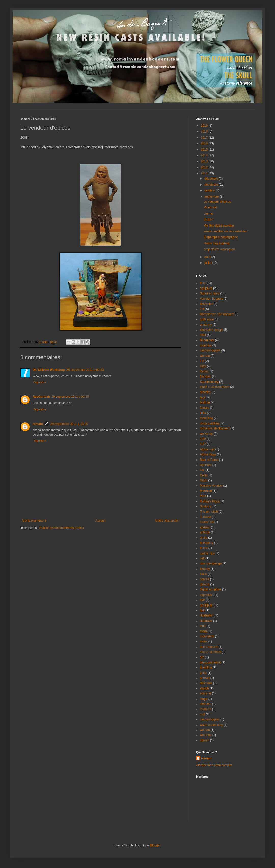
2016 (205, 143)
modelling (206, 418)
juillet (208, 263)
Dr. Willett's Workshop (49, 370)
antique (205, 532)
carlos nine (207, 553)
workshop (206, 434)
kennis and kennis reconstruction (226, 231)
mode (204, 631)
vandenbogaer (210, 719)
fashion (205, 402)
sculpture (206, 288)
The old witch (209, 512)
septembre (212, 196)
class (203, 574)
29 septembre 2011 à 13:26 (69, 424)
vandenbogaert (210, 350)
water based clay (211, 725)
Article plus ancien (167, 521)
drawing (205, 392)
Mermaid (206, 491)
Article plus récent (34, 521)
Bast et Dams (209, 460)
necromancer (209, 647)
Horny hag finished (216, 243)
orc (202, 657)
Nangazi (205, 376)
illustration (207, 615)
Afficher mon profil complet (214, 765)
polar (203, 673)
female (204, 408)
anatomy (206, 325)
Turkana (205, 517)
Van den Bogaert (211, 299)
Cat (202, 470)
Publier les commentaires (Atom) (62, 528)
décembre (212, 179)
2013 (205, 161)
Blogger (155, 845)
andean (205, 527)
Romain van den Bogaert (217, 314)
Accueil (100, 521)
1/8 (202, 361)
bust (203, 283)
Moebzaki (210, 207)
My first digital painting (219, 226)
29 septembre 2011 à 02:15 (70, 397)
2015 (205, 150)
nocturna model (210, 652)
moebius (206, 345)
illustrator (206, 621)
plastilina (206, 667)
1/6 (202, 309)
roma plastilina (210, 423)
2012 (205, 167)
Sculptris (206, 506)
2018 (205, 131)
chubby (205, 569)
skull (203, 335)
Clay (203, 366)
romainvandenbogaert (215, 428)
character (206, 304)
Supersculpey (209, 382)
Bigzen (208, 219)
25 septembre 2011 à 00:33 (85, 370)
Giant (204, 480)
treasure (205, 709)
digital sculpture (210, 589)
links (203, 413)
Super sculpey (210, 293)
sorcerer (205, 693)
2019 (205, 126)
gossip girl (207, 605)
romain (38, 424)
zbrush (204, 740)
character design (211, 330)
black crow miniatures (215, 387)
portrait (205, 678)
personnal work (210, 662)
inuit (203, 626)
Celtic (204, 475)
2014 (205, 155)
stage (204, 699)
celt (202, 558)
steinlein (205, 704)
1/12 (203, 444)
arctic (204, 538)
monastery (207, 636)
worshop (206, 735)
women (205, 356)
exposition (207, 595)
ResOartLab (41, 397)
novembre (212, 185)
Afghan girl (207, 449)
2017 (205, 138)
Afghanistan (208, 454)
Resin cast (207, 340)
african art (207, 522)
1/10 (203, 439)
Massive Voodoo (211, 486)
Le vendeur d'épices (217, 202)
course (204, 579)
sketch (204, 688)
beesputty (207, 543)
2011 (205, 173)
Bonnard (206, 465)
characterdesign (211, 563)
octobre (210, 190)
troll (202, 714)
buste (204, 548)
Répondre (39, 382)
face (203, 397)
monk (204, 641)
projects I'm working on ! (220, 249)
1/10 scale (207, 319)
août (208, 257)
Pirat (203, 496)
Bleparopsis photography (221, 237)
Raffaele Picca (210, 501)
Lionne (208, 214)
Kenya (204, 371)
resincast (206, 683)
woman (205, 730)
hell (202, 610)
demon (205, 584)
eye (202, 600)
